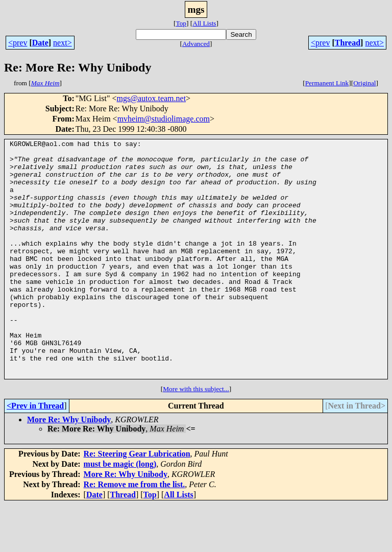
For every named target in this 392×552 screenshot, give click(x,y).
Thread (348, 43)
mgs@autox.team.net (151, 98)
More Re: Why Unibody (69, 467)
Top (181, 23)
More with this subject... (196, 436)
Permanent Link (327, 83)
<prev (18, 43)
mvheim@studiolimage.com (164, 119)
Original (364, 83)
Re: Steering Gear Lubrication (137, 501)
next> (63, 43)
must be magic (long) (120, 511)
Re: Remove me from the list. (134, 532)
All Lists (204, 23)
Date (40, 43)
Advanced (196, 44)
